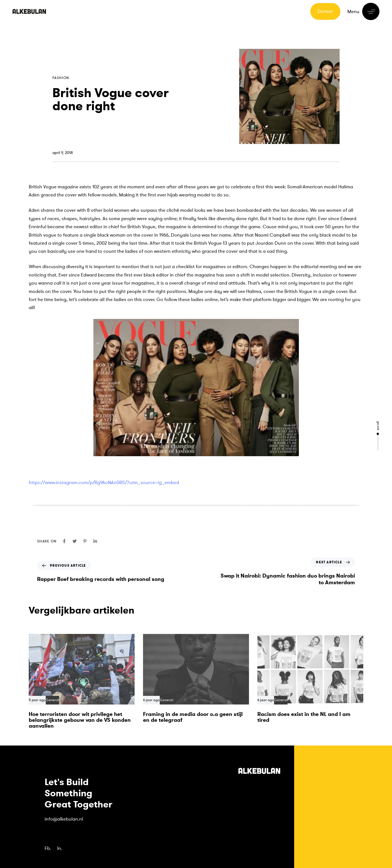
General (52, 700)
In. (60, 848)
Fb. (48, 848)
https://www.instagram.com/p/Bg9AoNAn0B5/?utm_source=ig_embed (104, 483)
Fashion (61, 78)
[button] (363, 11)
